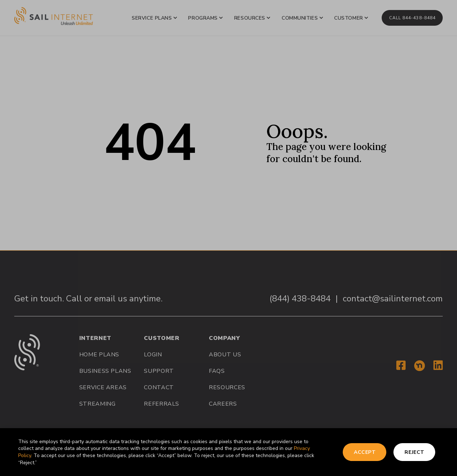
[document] (228, 238)
